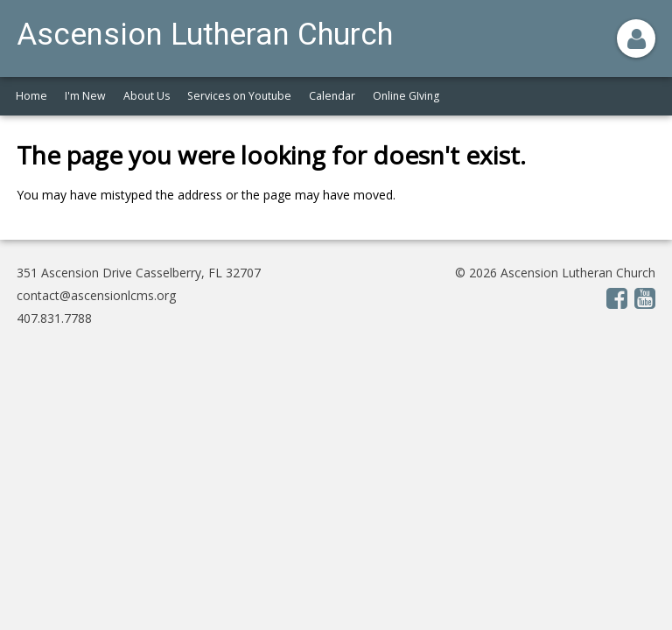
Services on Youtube (239, 96)
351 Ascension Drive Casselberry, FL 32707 (139, 273)
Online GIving (406, 96)
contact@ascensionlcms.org (96, 295)
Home (31, 96)
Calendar (332, 96)
